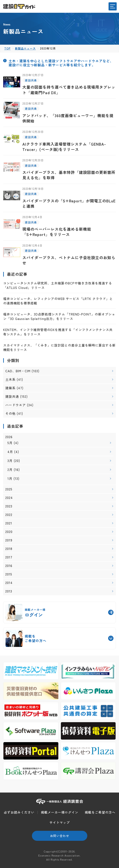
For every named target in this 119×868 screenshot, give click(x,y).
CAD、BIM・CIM (18, 371)
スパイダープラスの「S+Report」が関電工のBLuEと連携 (69, 203)
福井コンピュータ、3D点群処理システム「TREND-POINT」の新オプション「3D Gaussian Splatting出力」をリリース (59, 316)
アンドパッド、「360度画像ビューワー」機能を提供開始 (68, 118)
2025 (9, 489)
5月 (10, 443)
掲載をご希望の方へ (100, 812)
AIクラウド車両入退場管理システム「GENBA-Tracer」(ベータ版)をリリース (64, 147)
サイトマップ (60, 822)
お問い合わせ (60, 836)
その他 (10, 413)
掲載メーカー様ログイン (60, 812)
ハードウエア (16, 405)
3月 (10, 461)
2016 (9, 566)
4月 (10, 452)
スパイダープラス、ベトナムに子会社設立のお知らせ (69, 260)
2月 (10, 470)
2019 (9, 540)
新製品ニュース (25, 48)
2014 (9, 583)
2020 (9, 532)
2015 (9, 574)
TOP (7, 48)
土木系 (10, 379)
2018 (9, 549)
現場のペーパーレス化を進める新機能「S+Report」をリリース (57, 232)
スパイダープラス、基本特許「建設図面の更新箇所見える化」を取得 (69, 175)
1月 (10, 478)
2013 (9, 591)
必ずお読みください (19, 812)
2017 (9, 557)
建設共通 (31, 80)
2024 (9, 498)
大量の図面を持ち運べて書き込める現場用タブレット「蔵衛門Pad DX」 (69, 90)
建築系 (10, 388)
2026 (9, 437)
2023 (9, 506)
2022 (9, 515)
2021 (9, 523)
